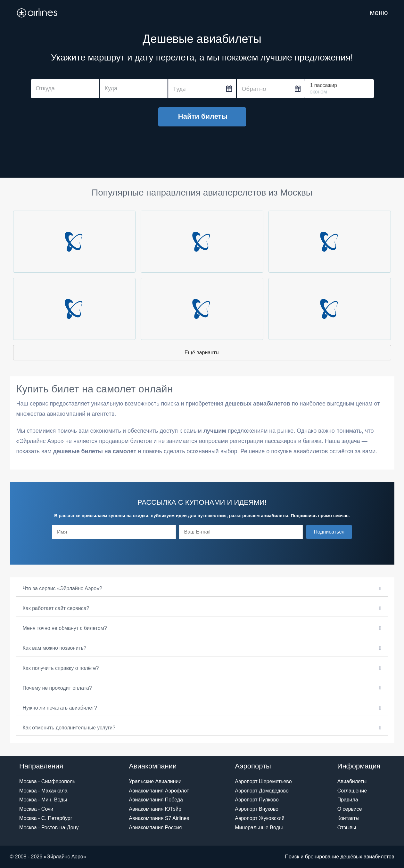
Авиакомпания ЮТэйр (155, 809)
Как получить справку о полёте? (61, 668)
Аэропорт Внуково (257, 809)
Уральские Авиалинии (155, 781)
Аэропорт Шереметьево (263, 781)
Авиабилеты (352, 781)
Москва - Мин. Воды (43, 800)
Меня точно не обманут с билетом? (65, 628)
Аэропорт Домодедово (262, 791)
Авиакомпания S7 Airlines (159, 818)
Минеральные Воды (259, 828)
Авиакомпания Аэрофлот (159, 791)
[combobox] (65, 89)
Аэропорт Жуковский (260, 818)
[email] (241, 532)
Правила (348, 800)
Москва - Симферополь (47, 781)
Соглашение (352, 791)
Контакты (348, 818)
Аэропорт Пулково (257, 800)
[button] (329, 532)
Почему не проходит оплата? (57, 688)
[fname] (114, 532)
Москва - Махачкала (43, 791)
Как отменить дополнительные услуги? (69, 728)
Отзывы (347, 828)
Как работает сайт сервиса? (56, 608)
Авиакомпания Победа (156, 800)
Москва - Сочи (36, 809)
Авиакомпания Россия (155, 828)
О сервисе (350, 809)
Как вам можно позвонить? (55, 648)
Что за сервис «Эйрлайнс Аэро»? (62, 588)
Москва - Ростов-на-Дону (49, 828)
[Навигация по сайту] (379, 13)
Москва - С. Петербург (46, 818)
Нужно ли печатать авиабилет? (60, 708)
